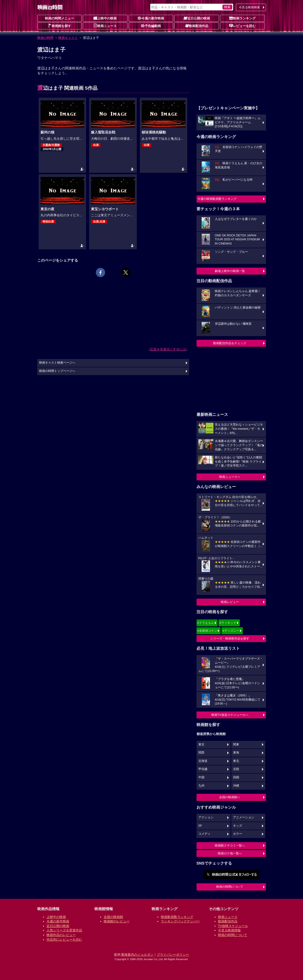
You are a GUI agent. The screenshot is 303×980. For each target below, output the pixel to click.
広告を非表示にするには (168, 349)
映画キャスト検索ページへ (57, 363)
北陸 (236, 769)
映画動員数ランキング (177, 917)
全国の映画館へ (230, 797)
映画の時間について (230, 887)
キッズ (238, 826)
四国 (236, 777)
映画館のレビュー (117, 921)
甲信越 (203, 769)
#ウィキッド (228, 623)
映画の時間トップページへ (57, 371)
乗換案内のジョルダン (137, 955)
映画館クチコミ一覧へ (230, 846)
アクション (206, 817)
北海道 (203, 761)
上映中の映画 (105, 18)
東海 (236, 753)
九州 (201, 786)
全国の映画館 (113, 917)
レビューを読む (242, 26)
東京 (201, 745)
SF (200, 826)
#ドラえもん (206, 623)
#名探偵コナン (207, 631)
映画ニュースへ (230, 477)
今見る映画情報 (229, 930)
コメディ (204, 834)
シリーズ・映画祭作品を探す (230, 638)
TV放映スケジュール (233, 926)
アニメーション (244, 817)
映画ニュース (105, 26)
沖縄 (236, 786)
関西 (201, 753)
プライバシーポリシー (173, 955)
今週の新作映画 (151, 18)
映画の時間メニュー (59, 18)
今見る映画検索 (249, 7)
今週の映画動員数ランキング (217, 199)
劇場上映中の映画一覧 (230, 271)
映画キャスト (68, 38)
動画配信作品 (197, 26)
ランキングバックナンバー (180, 921)
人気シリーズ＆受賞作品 (64, 930)
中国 (201, 777)
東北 (236, 761)
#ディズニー (231, 631)
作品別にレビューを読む (64, 940)
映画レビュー (230, 602)
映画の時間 (45, 38)
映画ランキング (242, 18)
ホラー (238, 834)
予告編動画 (151, 26)
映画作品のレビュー (61, 935)
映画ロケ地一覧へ (230, 853)
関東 (236, 745)
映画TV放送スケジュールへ (230, 715)
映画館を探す (59, 26)
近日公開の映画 (197, 18)
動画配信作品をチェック (230, 343)
